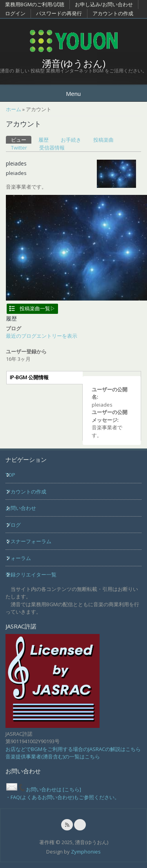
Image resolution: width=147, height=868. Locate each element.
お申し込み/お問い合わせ (104, 4)
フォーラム (18, 558)
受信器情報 (52, 148)
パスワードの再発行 (59, 13)
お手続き (71, 140)
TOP (10, 475)
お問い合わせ (21, 508)
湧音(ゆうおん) (74, 63)
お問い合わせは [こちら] (43, 789)
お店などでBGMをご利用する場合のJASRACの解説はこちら (73, 749)
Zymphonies (86, 852)
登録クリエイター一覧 (31, 574)
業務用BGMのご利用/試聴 (35, 4)
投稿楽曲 (103, 140)
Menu (73, 94)
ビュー (21, 140)
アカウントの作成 (113, 13)
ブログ (13, 525)
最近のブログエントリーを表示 (42, 336)
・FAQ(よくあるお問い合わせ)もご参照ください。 (63, 797)
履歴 (44, 140)
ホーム (14, 109)
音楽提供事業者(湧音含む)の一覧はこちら (53, 756)
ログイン (15, 13)
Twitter (19, 148)
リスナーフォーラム (28, 541)
